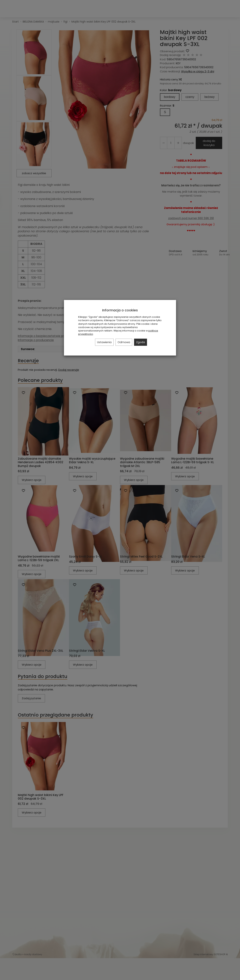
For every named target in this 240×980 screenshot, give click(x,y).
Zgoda (141, 342)
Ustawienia (104, 342)
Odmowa (124, 342)
